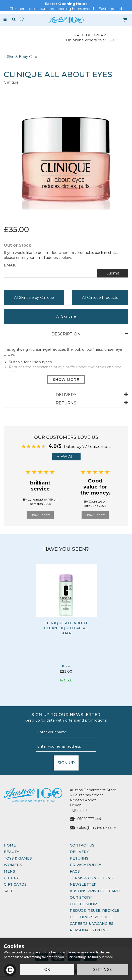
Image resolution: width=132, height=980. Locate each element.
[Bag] (125, 19)
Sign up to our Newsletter (66, 718)
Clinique (11, 82)
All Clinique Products (100, 298)
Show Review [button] (40, 515)
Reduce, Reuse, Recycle (95, 911)
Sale (9, 891)
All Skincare (66, 316)
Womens (13, 865)
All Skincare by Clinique (34, 298)
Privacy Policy (85, 865)
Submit (113, 273)
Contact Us (82, 845)
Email (10, 265)
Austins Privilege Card (95, 891)
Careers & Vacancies (92, 924)
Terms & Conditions (91, 878)
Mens (9, 871)
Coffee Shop (83, 904)
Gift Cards (15, 884)
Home (10, 845)
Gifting (12, 878)
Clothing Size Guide (91, 917)
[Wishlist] (23, 19)
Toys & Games (18, 858)
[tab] (66, 334)
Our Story (81, 897)
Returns (79, 858)
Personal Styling (89, 930)
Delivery (79, 852)
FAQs (75, 871)
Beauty (11, 852)
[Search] (14, 20)
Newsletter (83, 884)
